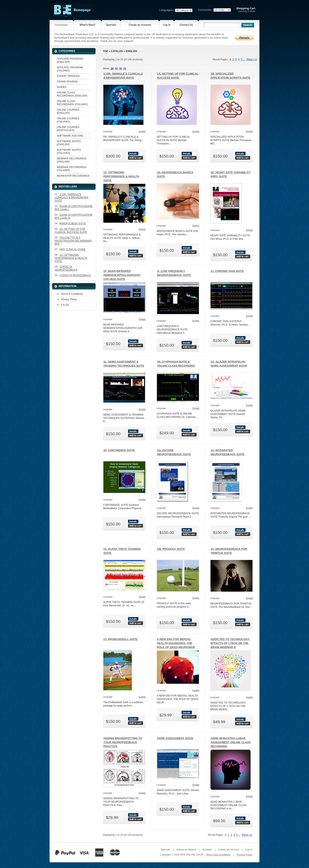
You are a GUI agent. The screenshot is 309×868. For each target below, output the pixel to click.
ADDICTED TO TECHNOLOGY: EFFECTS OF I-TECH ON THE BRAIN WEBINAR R (230, 643)
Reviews (207, 850)
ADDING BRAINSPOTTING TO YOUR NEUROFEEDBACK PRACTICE (123, 742)
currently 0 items (246, 10)
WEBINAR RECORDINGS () (72, 160)
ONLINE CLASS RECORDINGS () (72, 94)
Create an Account (140, 25)
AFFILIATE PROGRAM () (70, 60)
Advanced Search (186, 850)
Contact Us (186, 25)
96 (121, 69)
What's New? (87, 25)
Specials (111, 25)
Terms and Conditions (218, 855)
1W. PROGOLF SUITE (171, 549)
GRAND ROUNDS (67, 82)
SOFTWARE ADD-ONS (70, 136)
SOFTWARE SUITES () (69, 143)
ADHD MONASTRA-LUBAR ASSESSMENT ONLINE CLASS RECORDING (231, 742)
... (244, 59)
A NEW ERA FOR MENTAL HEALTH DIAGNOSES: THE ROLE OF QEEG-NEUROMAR (176, 643)
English (131, 51)
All (125, 69)
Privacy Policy (69, 299)
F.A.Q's (65, 305)
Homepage (61, 25)
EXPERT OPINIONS (68, 76)
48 (116, 69)
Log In (167, 25)
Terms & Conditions (72, 294)
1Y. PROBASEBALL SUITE (120, 639)
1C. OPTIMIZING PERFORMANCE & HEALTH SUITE (121, 176)
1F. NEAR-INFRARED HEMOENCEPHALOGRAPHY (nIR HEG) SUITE (122, 275)
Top (105, 51)
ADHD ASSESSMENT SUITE (175, 738)
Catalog (117, 51)
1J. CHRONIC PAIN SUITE (227, 271)
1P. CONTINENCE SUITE (119, 450)
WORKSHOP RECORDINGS (73, 176)
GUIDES (62, 87)
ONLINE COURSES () (68, 111)
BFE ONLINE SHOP (192, 855)
